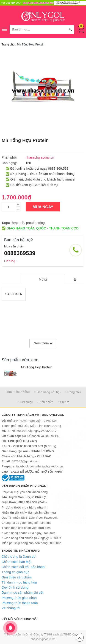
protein (31, 223)
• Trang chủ (73, 392)
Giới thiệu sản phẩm (17, 577)
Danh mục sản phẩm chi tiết (22, 593)
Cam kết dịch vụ (46, 185)
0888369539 (20, 253)
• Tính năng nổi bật (47, 392)
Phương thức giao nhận (19, 598)
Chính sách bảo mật (17, 562)
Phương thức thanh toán (20, 603)
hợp (15, 223)
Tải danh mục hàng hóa (19, 582)
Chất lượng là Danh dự (19, 557)
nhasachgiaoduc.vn (43, 639)
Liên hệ (10, 261)
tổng (42, 223)
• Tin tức (64, 402)
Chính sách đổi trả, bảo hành (23, 567)
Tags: (6, 223)
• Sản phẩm (45, 402)
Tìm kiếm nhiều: (18, 392)
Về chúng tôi (11, 608)
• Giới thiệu (26, 402)
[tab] (43, 280)
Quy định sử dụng (15, 587)
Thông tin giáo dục (15, 572)
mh (22, 223)
